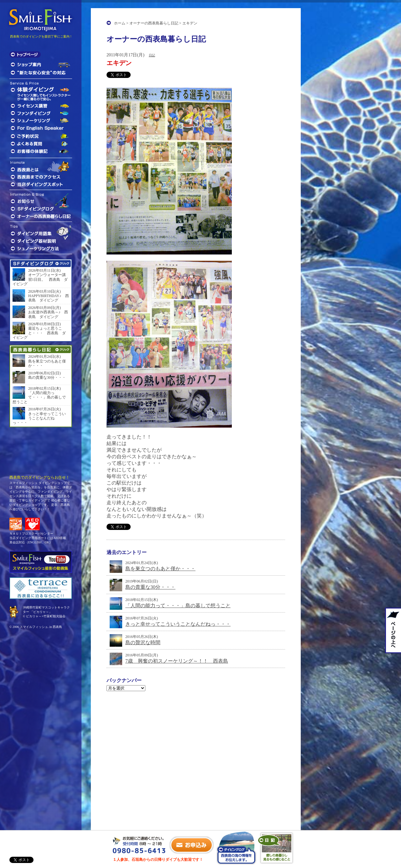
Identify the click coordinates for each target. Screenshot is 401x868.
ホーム (120, 23)
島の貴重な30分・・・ (150, 587)
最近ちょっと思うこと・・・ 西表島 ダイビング (39, 333)
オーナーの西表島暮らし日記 (154, 23)
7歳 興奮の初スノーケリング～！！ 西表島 (177, 661)
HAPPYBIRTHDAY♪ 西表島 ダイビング (49, 298)
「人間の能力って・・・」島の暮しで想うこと (178, 606)
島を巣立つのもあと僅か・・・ (160, 569)
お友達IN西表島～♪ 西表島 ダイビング (48, 314)
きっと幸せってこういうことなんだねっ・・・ (178, 624)
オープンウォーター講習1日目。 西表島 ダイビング (40, 279)
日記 (152, 55)
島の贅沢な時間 (143, 642)
